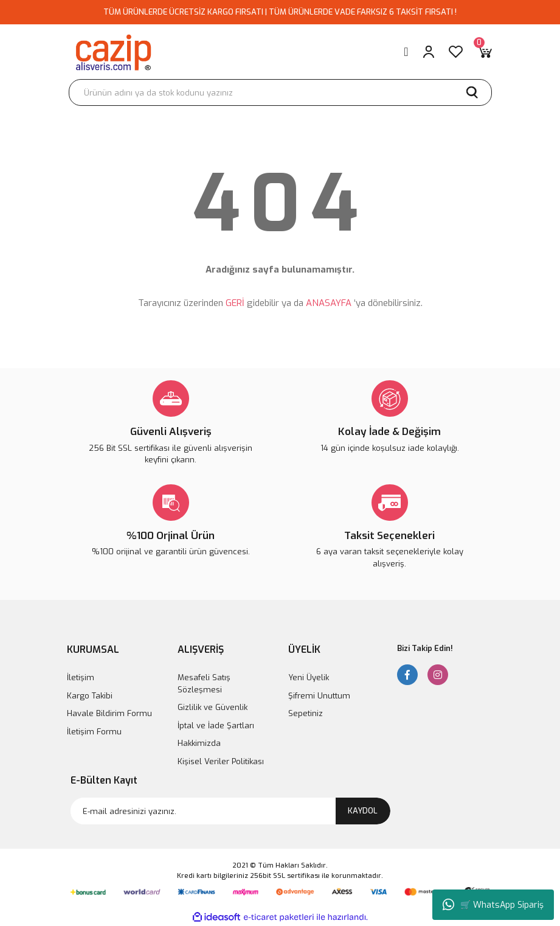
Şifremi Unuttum (319, 696)
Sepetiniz (306, 713)
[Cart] (485, 52)
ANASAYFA (329, 303)
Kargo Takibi (90, 696)
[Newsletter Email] (230, 811)
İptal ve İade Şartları (216, 726)
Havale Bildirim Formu (109, 713)
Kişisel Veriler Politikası (221, 761)
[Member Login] (429, 52)
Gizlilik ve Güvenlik (213, 707)
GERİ (235, 303)
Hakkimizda (199, 743)
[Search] (280, 92)
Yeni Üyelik (309, 677)
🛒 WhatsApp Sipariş (493, 905)
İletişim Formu (94, 732)
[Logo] (113, 52)
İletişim (81, 677)
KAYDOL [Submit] (363, 811)
